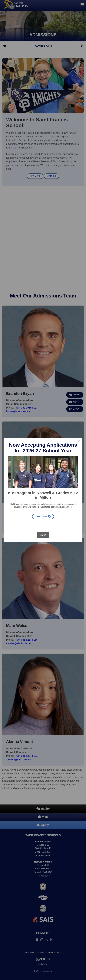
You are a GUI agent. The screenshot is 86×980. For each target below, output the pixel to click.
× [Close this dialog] (79, 442)
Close (43, 535)
